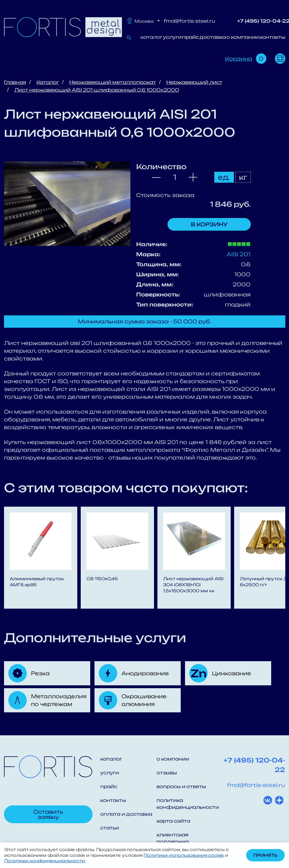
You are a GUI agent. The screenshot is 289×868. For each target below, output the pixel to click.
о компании (243, 37)
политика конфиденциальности (185, 804)
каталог (151, 37)
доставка (213, 37)
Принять (265, 855)
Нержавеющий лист (194, 82)
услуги (172, 37)
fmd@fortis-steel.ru (189, 21)
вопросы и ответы (181, 786)
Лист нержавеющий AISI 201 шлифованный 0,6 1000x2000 (97, 90)
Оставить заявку (48, 814)
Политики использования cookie (184, 855)
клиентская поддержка (173, 838)
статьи (110, 828)
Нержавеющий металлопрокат (113, 82)
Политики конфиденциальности (45, 861)
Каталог (48, 82)
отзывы (167, 773)
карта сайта (173, 821)
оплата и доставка (126, 814)
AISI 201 (239, 254)
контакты (272, 37)
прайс (191, 37)
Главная (15, 82)
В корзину (209, 224)
